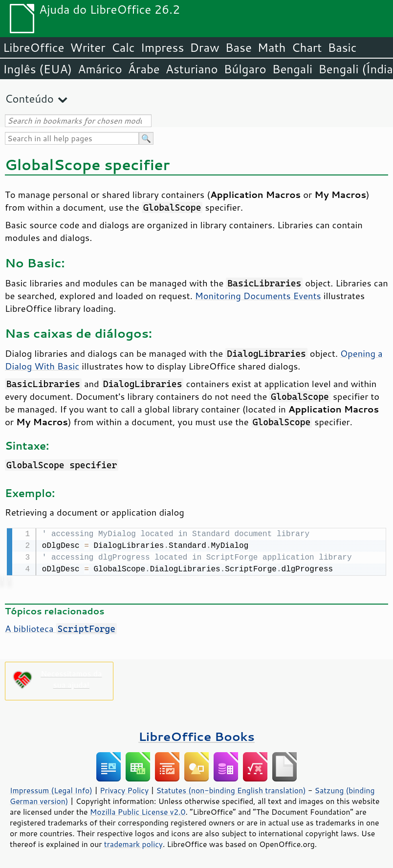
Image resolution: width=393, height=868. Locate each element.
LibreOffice (33, 47)
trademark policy (133, 843)
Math (272, 47)
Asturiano (192, 69)
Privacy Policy (124, 789)
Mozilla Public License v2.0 (138, 811)
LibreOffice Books (196, 735)
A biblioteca (61, 628)
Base (239, 47)
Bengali (292, 69)
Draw (204, 47)
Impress (163, 47)
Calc (123, 47)
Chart (306, 47)
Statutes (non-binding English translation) (231, 789)
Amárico (100, 69)
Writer (87, 47)
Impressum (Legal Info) (51, 789)
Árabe (144, 69)
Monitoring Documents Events (258, 296)
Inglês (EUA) (37, 69)
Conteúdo (29, 98)
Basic (342, 47)
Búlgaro (245, 69)
